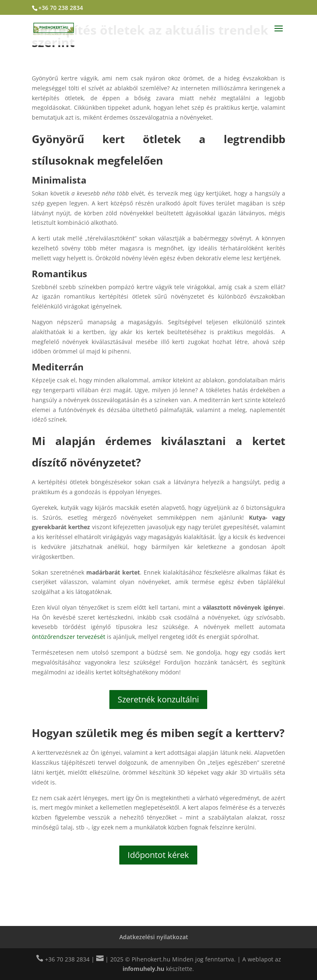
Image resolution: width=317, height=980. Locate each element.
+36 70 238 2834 (61, 8)
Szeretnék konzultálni (158, 699)
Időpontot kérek (158, 855)
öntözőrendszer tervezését (69, 637)
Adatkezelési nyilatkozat (154, 937)
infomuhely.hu (143, 969)
